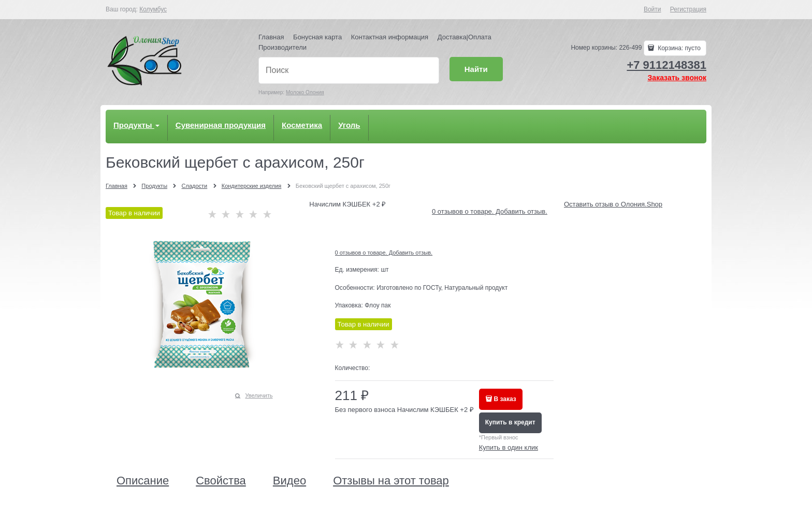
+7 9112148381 (666, 65)
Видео (289, 481)
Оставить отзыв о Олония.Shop (613, 204)
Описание (143, 481)
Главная (271, 37)
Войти (653, 9)
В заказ (505, 399)
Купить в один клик (509, 447)
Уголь (349, 125)
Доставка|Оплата (465, 37)
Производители (282, 47)
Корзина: (678, 48)
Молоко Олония (305, 92)
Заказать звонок (677, 78)
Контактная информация (390, 37)
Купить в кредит (510, 422)
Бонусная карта (317, 37)
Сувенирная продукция (221, 125)
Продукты (136, 125)
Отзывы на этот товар (391, 481)
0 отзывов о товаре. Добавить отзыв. (490, 211)
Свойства (221, 481)
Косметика (302, 125)
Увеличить (259, 395)
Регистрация (688, 9)
